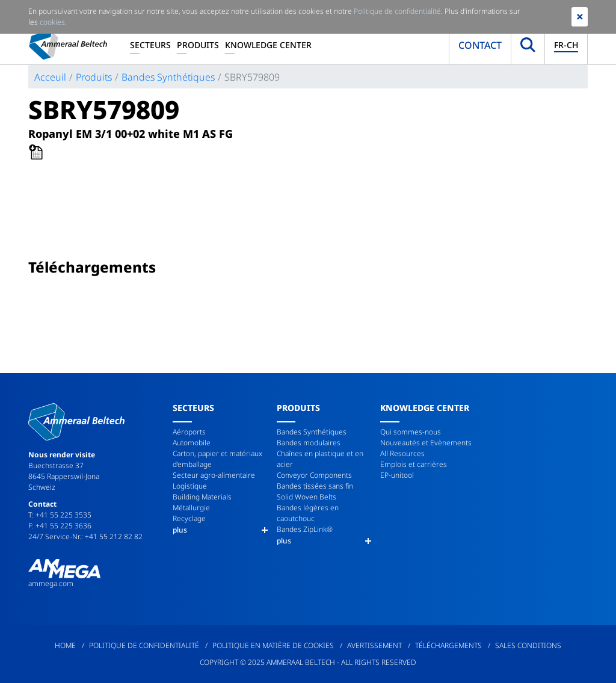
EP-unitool (397, 475)
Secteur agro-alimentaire (214, 475)
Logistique (190, 486)
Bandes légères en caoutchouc (308, 513)
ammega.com (51, 583)
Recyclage (189, 518)
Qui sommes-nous (411, 432)
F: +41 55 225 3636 (60, 526)
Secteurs (150, 45)
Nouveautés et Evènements (426, 443)
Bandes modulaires (309, 443)
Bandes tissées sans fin (315, 486)
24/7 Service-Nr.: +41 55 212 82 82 (85, 536)
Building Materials (202, 497)
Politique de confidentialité (144, 645)
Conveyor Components (314, 475)
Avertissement (374, 645)
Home (65, 645)
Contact (480, 45)
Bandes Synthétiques (168, 77)
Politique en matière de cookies (273, 645)
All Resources (402, 453)
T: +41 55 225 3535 (60, 515)
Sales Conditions (528, 645)
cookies (52, 22)
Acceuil (50, 77)
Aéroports (189, 432)
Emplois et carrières (414, 464)
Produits (198, 45)
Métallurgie (191, 508)
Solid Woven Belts (306, 497)
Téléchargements (448, 645)
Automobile (192, 443)
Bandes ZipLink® (305, 529)
